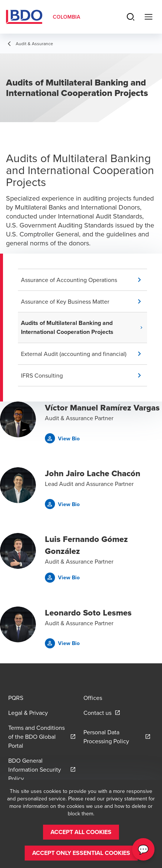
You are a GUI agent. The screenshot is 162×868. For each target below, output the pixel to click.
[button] (84, 280)
